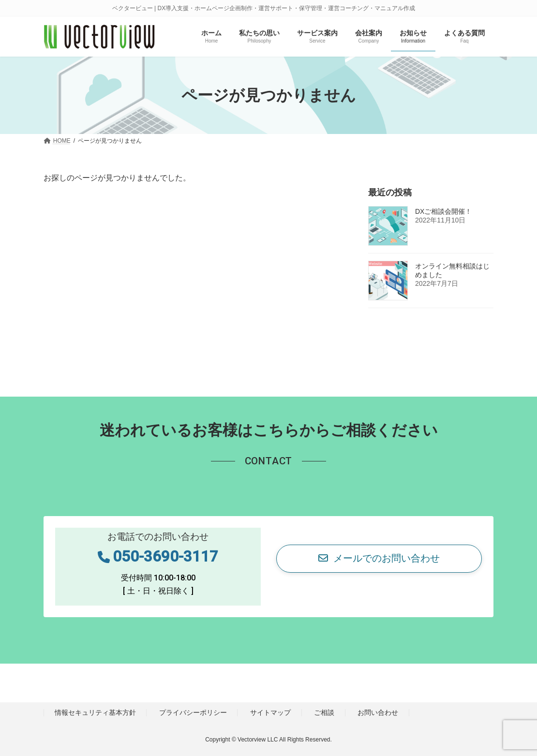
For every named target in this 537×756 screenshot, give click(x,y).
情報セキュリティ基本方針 (95, 712)
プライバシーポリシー (193, 712)
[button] (379, 559)
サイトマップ (270, 712)
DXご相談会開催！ (443, 212)
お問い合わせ (378, 712)
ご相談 (324, 712)
